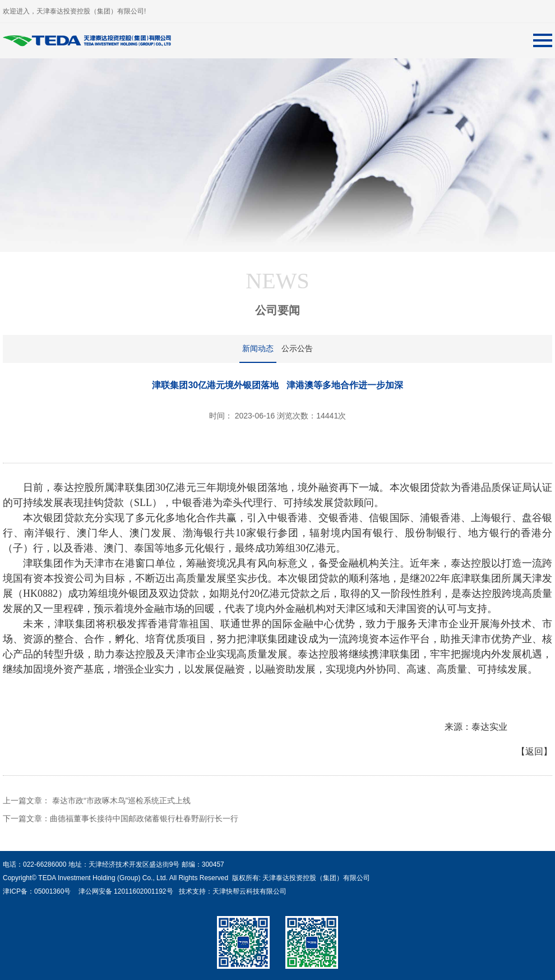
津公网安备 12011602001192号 (124, 891)
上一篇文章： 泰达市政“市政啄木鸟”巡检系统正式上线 (97, 800)
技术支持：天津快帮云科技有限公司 (231, 891)
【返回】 (534, 751)
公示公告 (297, 348)
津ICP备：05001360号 (37, 891)
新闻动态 (258, 348)
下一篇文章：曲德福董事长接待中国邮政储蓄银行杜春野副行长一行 (121, 818)
